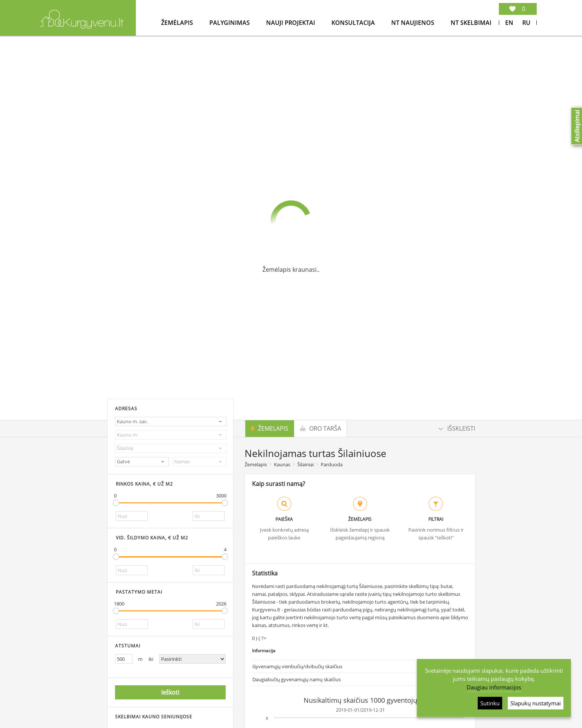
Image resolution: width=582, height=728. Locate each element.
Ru (526, 23)
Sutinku (490, 703)
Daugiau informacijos (494, 687)
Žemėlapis (178, 23)
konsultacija (354, 23)
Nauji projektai (291, 23)
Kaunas (282, 464)
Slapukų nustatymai (536, 703)
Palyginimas (230, 23)
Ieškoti (170, 693)
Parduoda (332, 464)
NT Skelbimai (471, 23)
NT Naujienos (413, 23)
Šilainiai (305, 464)
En (509, 23)
